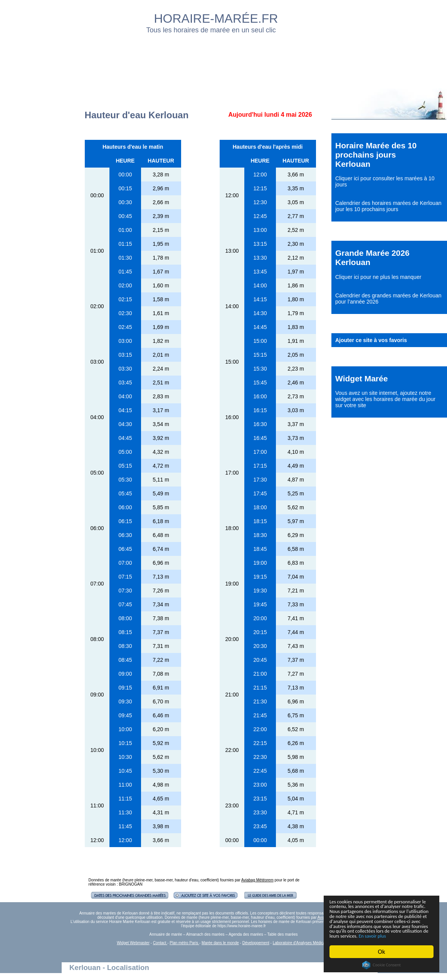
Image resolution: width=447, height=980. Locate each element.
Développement (256, 943)
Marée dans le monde (220, 943)
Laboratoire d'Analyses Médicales (302, 943)
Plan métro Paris (184, 943)
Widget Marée (361, 378)
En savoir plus (372, 936)
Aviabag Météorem (257, 880)
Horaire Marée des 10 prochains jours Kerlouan (376, 155)
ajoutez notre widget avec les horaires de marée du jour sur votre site (385, 399)
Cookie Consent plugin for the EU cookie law (381, 965)
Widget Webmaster (133, 943)
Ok (382, 952)
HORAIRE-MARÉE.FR (216, 18)
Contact (160, 943)
